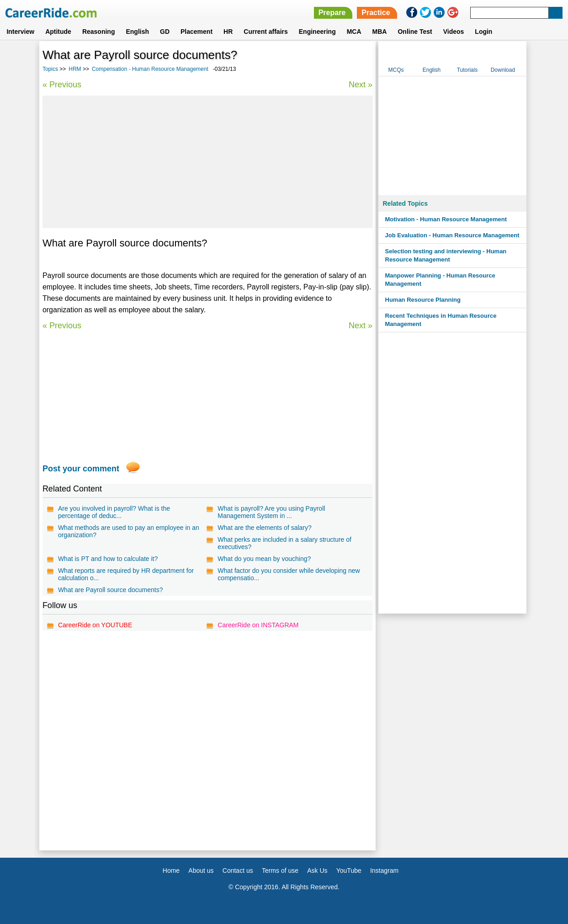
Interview (20, 32)
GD (165, 32)
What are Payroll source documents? (111, 590)
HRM (75, 69)
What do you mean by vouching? (264, 559)
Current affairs (265, 32)
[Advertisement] (207, 162)
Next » (361, 85)
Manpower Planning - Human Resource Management (440, 280)
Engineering (317, 32)
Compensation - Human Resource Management (150, 69)
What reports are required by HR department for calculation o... (126, 574)
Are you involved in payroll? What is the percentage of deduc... (114, 512)
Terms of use (280, 871)
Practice (376, 13)
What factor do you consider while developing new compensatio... (289, 574)
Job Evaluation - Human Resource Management (452, 235)
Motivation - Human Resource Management (446, 219)
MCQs (396, 70)
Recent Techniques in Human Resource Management (441, 320)
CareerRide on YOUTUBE (95, 625)
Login (483, 32)
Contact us (238, 871)
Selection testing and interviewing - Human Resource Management (446, 255)
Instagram (384, 871)
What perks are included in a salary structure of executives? (284, 543)
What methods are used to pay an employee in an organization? (129, 531)
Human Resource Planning (423, 300)
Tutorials (467, 70)
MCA (354, 32)
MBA (380, 32)
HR (228, 32)
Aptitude (58, 32)
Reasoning (99, 32)
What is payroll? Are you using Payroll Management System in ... (271, 512)
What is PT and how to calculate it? (108, 559)
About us (201, 871)
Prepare (332, 13)
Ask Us (317, 871)
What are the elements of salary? (264, 528)
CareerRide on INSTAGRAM (258, 625)
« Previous (62, 85)
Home (171, 871)
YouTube (349, 871)
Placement (196, 32)
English (137, 32)
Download (503, 70)
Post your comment (81, 469)
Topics (50, 69)
